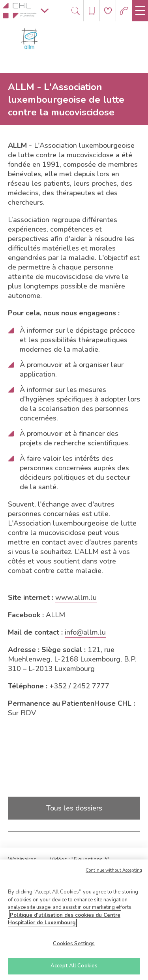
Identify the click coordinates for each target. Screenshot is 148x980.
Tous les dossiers (74, 808)
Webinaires (22, 859)
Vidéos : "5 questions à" (80, 859)
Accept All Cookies (74, 968)
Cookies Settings (74, 946)
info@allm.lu (85, 632)
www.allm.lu (76, 597)
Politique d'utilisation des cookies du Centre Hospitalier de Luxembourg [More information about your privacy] (64, 921)
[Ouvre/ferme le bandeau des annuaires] (92, 11)
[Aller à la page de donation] (108, 11)
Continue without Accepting (114, 872)
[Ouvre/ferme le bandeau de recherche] (76, 11)
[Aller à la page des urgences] (124, 11)
